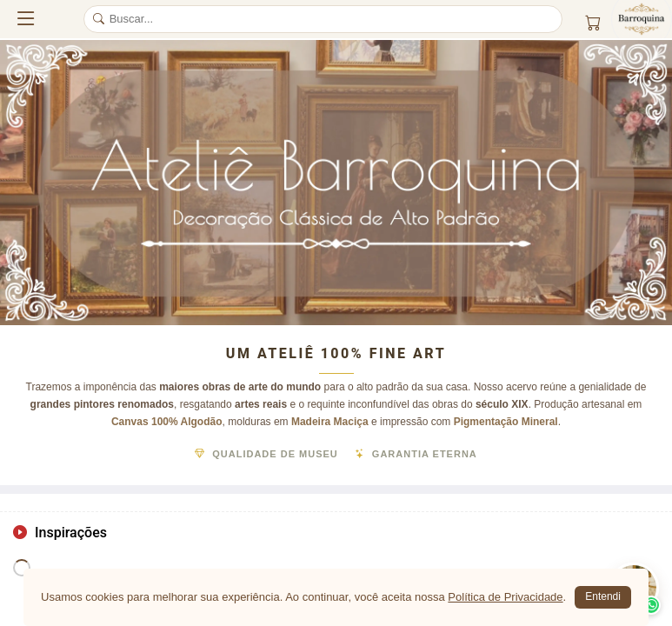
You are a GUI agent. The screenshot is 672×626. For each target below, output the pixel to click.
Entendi (603, 596)
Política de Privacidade (505, 597)
